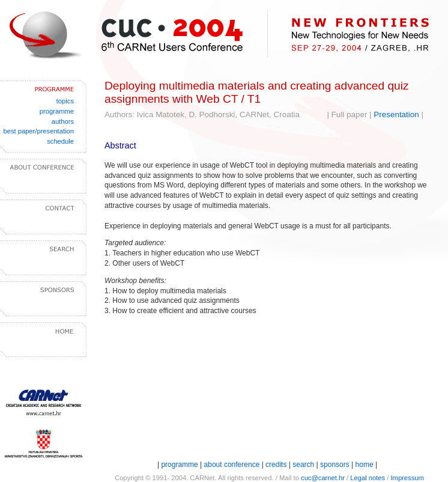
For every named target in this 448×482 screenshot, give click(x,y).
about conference (233, 465)
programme (57, 111)
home (365, 465)
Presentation (396, 114)
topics (65, 101)
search (303, 465)
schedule (60, 141)
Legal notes (368, 478)
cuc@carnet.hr (323, 478)
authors (63, 121)
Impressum (407, 478)
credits (276, 465)
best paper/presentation (38, 131)
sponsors (335, 465)
